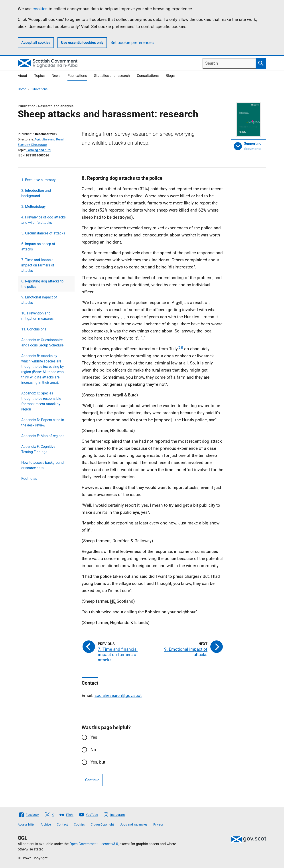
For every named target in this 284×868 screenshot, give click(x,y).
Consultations (148, 76)
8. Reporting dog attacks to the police (42, 284)
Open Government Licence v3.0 (94, 844)
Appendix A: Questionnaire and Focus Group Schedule (42, 343)
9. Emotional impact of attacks (39, 300)
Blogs (170, 76)
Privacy (158, 824)
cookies (40, 9)
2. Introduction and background (36, 193)
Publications (77, 76)
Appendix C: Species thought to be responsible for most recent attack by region (41, 401)
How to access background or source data (42, 465)
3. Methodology (34, 207)
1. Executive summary (38, 180)
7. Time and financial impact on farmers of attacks (38, 265)
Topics (39, 76)
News (56, 76)
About (22, 76)
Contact (62, 824)
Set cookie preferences (132, 43)
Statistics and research (112, 76)
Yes (94, 737)
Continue (92, 780)
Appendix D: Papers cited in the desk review (43, 423)
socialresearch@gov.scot (118, 695)
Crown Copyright (102, 824)
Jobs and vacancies (134, 824)
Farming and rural (39, 150)
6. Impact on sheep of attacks (38, 247)
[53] (180, 348)
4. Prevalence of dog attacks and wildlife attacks (43, 220)
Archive (46, 824)
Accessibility (26, 824)
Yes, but (98, 762)
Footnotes (29, 479)
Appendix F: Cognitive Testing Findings (38, 449)
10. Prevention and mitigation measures (37, 316)
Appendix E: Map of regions (43, 436)
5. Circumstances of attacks (43, 233)
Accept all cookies (36, 43)
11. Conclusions (34, 329)
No (93, 750)
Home (22, 89)
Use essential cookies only (82, 43)
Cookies (79, 824)
